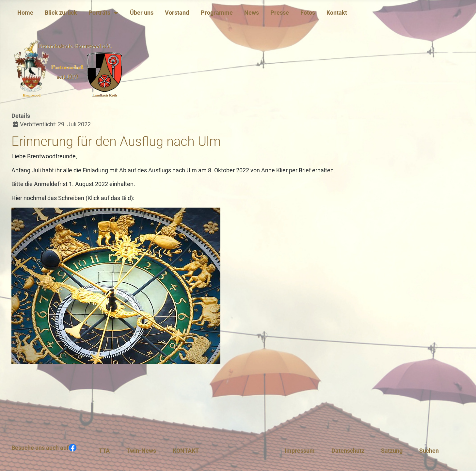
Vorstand (177, 13)
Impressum (300, 451)
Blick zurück (61, 13)
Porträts (99, 13)
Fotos (308, 13)
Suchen (429, 451)
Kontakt (337, 13)
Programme (217, 13)
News (252, 13)
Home (25, 13)
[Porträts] (114, 13)
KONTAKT (186, 451)
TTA (104, 451)
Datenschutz (348, 451)
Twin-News (141, 451)
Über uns (142, 13)
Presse (280, 13)
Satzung (392, 451)
